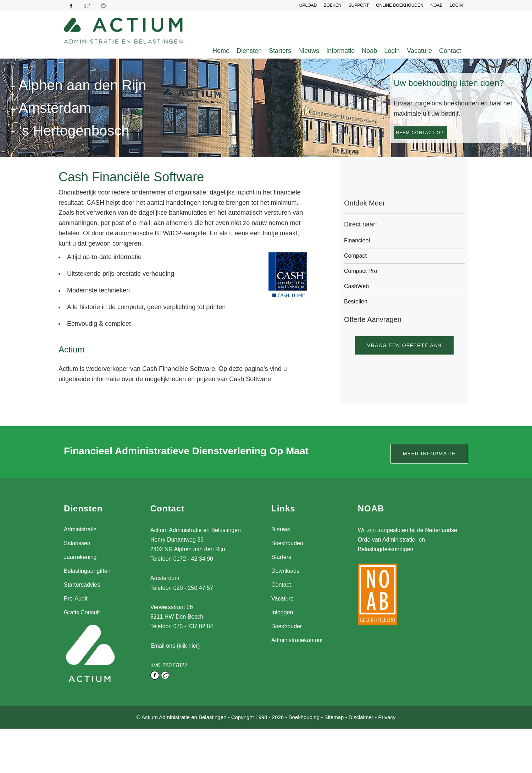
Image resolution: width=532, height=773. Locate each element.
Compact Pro (361, 271)
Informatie (340, 51)
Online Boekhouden (400, 5)
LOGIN (456, 5)
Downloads (285, 571)
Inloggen (282, 612)
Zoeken (332, 5)
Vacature (419, 51)
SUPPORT (359, 5)
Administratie (80, 529)
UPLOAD (308, 5)
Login (392, 51)
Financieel (357, 240)
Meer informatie (429, 454)
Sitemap (334, 717)
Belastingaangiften (87, 571)
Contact (450, 51)
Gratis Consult (82, 612)
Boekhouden (287, 543)
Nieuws (309, 51)
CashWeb (356, 286)
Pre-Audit (76, 599)
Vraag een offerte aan (404, 345)
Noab (369, 51)
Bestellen (356, 301)
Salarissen (77, 543)
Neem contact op (420, 133)
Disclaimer (361, 717)
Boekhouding (304, 717)
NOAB (437, 5)
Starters (280, 51)
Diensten (249, 51)
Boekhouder (287, 626)
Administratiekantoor (297, 640)
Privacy (387, 717)
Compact (355, 256)
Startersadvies (82, 585)
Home (221, 51)
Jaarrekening (80, 557)
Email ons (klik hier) (175, 646)
